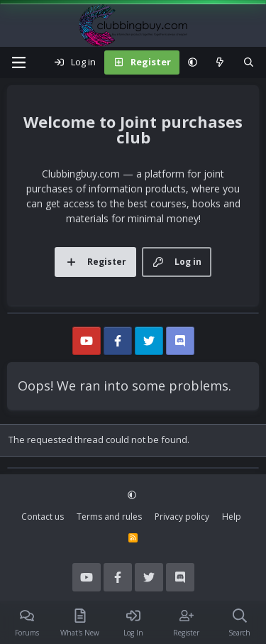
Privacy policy (182, 517)
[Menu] (18, 62)
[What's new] (220, 62)
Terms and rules (109, 517)
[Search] (249, 62)
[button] (193, 62)
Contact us (43, 517)
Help (232, 517)
